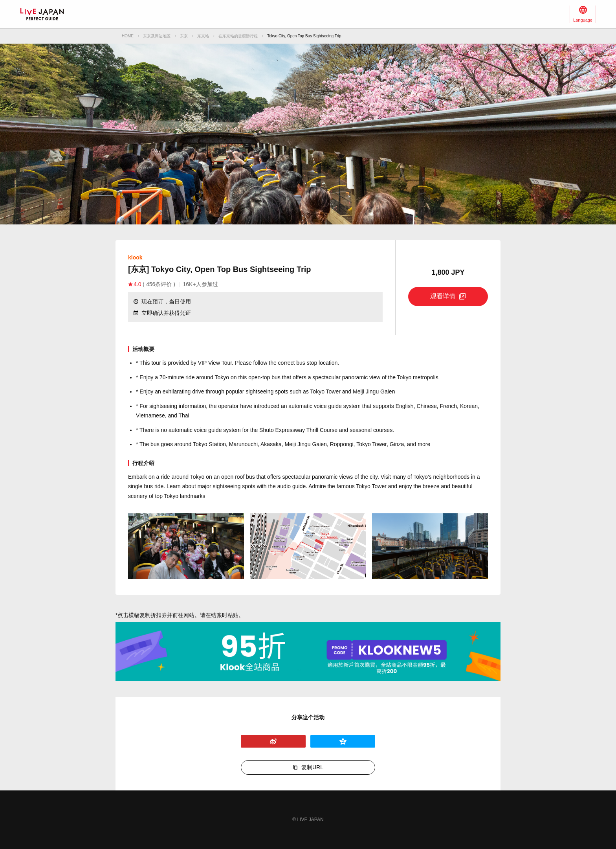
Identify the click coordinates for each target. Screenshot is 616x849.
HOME (128, 36)
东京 (184, 36)
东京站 (203, 36)
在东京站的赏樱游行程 (238, 36)
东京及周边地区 (157, 36)
